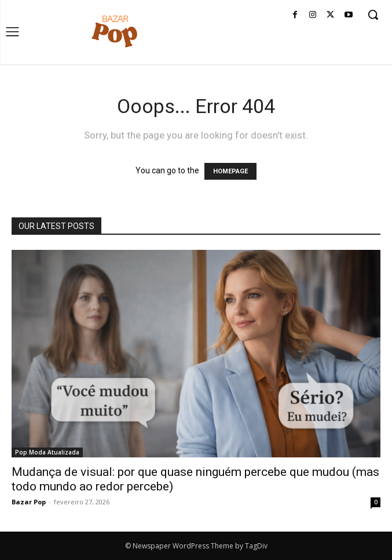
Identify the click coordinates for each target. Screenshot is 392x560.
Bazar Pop (29, 502)
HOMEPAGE (230, 171)
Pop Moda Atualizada (47, 452)
